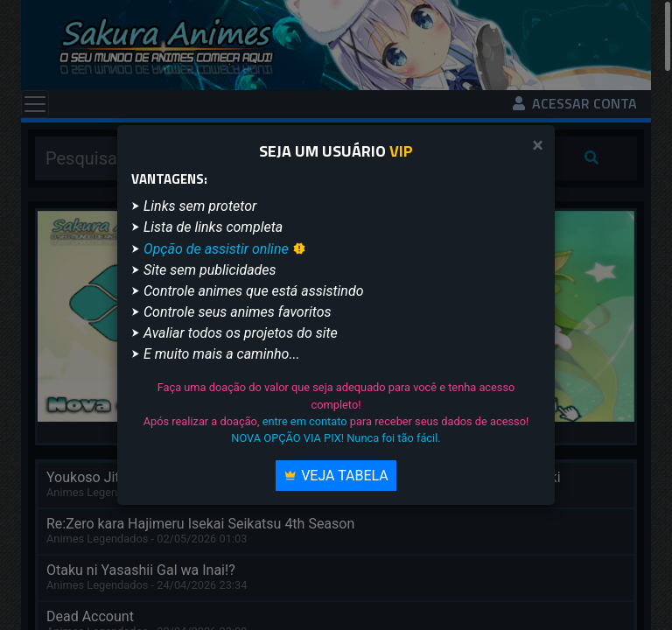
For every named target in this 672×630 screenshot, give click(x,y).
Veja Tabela (336, 476)
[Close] (538, 146)
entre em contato (305, 421)
